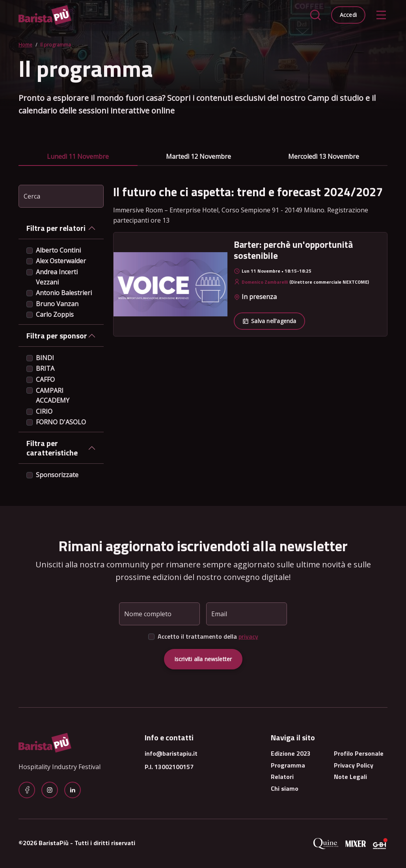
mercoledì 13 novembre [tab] (324, 156)
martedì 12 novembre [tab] (198, 156)
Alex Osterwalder (61, 261)
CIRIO (44, 411)
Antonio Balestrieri (64, 293)
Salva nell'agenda (269, 321)
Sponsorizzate (57, 475)
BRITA (45, 368)
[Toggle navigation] (381, 15)
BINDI (45, 358)
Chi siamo (285, 788)
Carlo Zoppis (55, 314)
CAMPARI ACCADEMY (53, 396)
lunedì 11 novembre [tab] (78, 156)
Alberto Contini (58, 250)
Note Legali (350, 777)
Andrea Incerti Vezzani (57, 277)
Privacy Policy (354, 765)
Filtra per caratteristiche (52, 448)
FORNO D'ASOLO (61, 422)
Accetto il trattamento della (208, 636)
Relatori (282, 777)
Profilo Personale (359, 753)
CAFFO (45, 379)
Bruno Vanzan (57, 304)
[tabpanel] (250, 261)
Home (25, 45)
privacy (248, 636)
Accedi (348, 15)
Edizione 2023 (291, 753)
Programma (288, 765)
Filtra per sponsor (57, 335)
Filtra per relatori (56, 228)
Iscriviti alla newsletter (203, 659)
